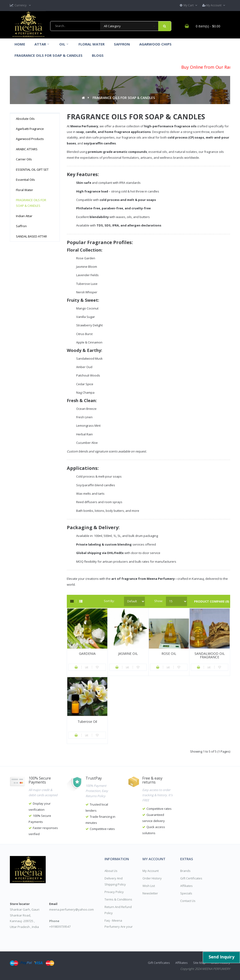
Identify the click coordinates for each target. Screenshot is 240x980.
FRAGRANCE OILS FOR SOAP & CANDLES (124, 98)
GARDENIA (87, 654)
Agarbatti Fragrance (30, 129)
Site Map (199, 963)
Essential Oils (25, 180)
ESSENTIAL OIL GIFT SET (32, 170)
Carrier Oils (24, 159)
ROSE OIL (169, 654)
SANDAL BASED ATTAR (31, 236)
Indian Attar (24, 216)
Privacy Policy (114, 892)
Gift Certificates (191, 878)
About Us (111, 871)
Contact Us (188, 901)
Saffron (21, 226)
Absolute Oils (25, 119)
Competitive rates (102, 829)
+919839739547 (60, 927)
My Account (151, 871)
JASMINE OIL (128, 654)
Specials (186, 893)
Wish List (149, 886)
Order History (152, 878)
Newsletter (150, 893)
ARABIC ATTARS (27, 149)
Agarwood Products (30, 139)
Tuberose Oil (87, 722)
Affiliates (186, 886)
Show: (158, 601)
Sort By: (109, 601)
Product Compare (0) (212, 601)
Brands (185, 871)
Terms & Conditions (118, 899)
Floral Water (24, 190)
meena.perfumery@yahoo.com (71, 909)
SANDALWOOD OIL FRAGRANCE (210, 655)
